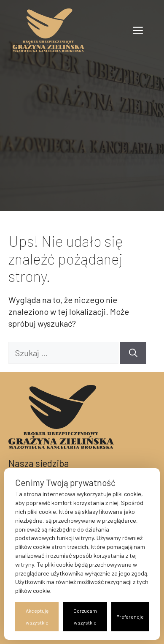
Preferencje (130, 617)
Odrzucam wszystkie (85, 617)
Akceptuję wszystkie (37, 617)
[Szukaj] (133, 353)
